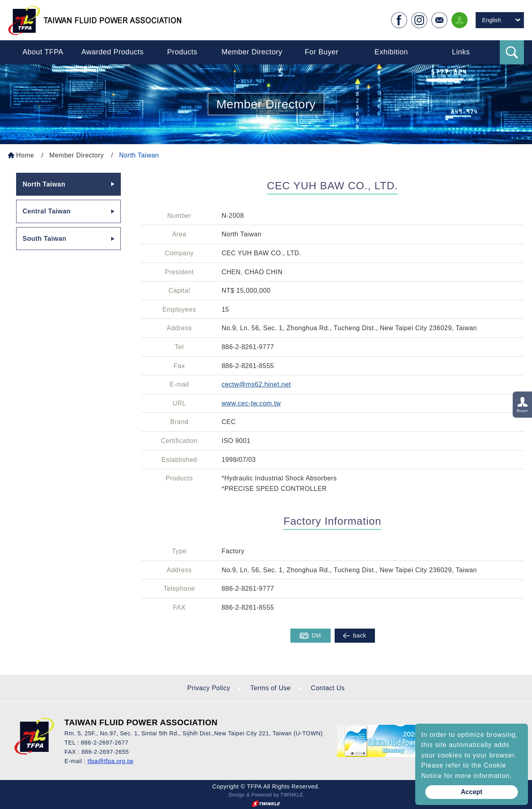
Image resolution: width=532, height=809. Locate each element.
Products (182, 52)
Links (461, 52)
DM (310, 636)
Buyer (522, 411)
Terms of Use (271, 688)
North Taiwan (139, 155)
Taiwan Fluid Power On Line (95, 20)
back (355, 636)
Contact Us (328, 688)
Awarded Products (113, 52)
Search (512, 52)
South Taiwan (45, 239)
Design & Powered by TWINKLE (266, 795)
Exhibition (391, 52)
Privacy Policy (209, 688)
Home (25, 155)
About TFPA (43, 52)
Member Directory (252, 52)
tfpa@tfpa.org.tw (110, 761)
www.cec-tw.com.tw (251, 403)
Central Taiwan (47, 211)
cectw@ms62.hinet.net (256, 384)
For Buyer (322, 52)
